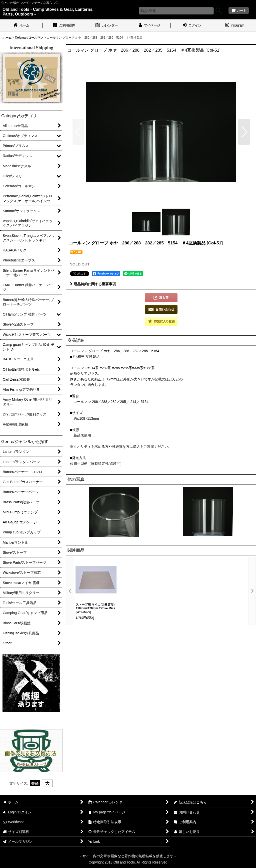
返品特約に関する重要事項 (93, 284)
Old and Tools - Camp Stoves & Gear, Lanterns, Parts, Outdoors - (48, 12)
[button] (78, 132)
